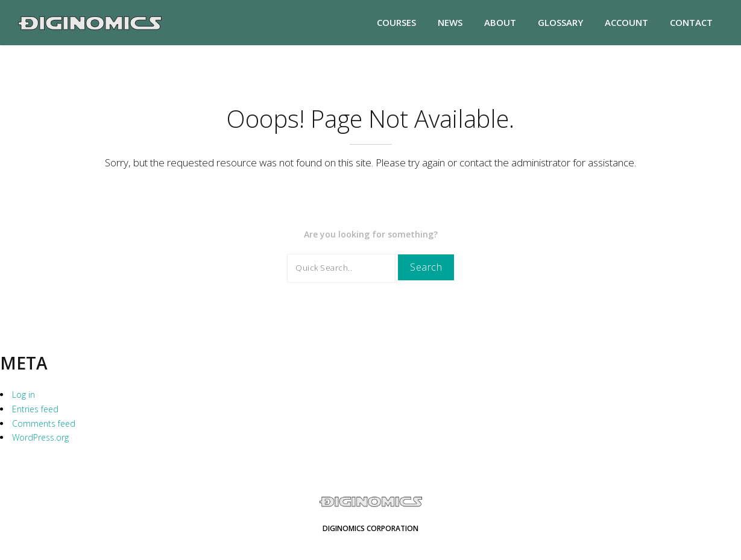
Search (426, 267)
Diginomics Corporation (370, 528)
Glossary (560, 22)
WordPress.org (40, 437)
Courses (396, 22)
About (500, 22)
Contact (691, 22)
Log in (24, 395)
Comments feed (44, 423)
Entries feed (35, 409)
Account (626, 22)
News (450, 22)
